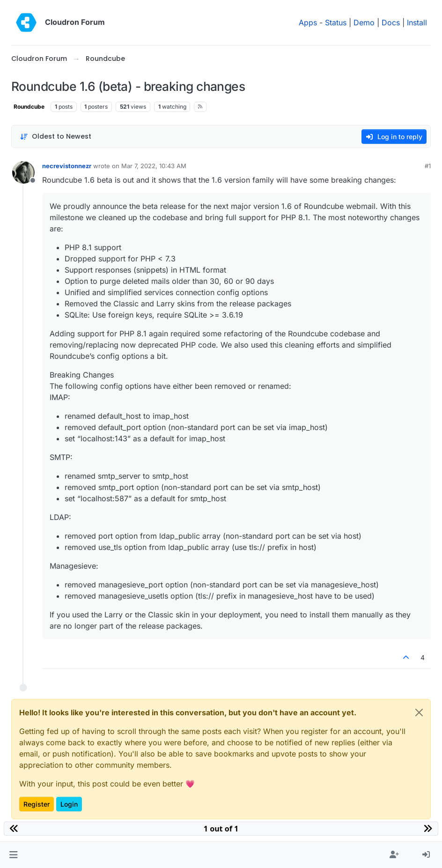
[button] (13, 855)
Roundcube (29, 107)
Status (336, 22)
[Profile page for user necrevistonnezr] (23, 172)
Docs (391, 22)
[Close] (419, 712)
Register (37, 804)
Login (69, 804)
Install (417, 22)
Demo (364, 22)
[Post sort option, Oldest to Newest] (55, 137)
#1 (428, 166)
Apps (308, 22)
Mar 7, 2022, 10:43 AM (154, 166)
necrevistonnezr (67, 166)
